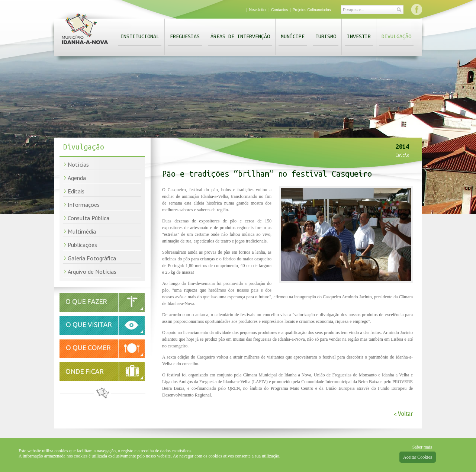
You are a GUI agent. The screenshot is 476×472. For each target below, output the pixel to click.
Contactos (279, 10)
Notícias (78, 164)
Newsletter (258, 10)
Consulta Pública (89, 218)
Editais (76, 191)
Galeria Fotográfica (92, 258)
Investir (359, 36)
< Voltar (403, 414)
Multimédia (82, 231)
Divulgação (396, 36)
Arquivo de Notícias (92, 272)
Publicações (82, 245)
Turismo (326, 36)
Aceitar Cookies (418, 457)
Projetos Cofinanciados (312, 10)
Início (402, 155)
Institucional (140, 36)
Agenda (77, 178)
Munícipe (293, 36)
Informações (84, 205)
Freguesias (185, 36)
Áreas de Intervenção (240, 36)
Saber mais (422, 447)
